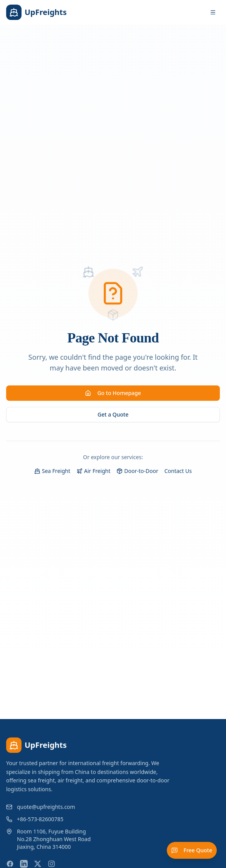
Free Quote (192, 850)
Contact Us (178, 471)
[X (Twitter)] (38, 864)
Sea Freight (52, 471)
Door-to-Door (137, 471)
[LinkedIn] (24, 864)
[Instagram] (52, 864)
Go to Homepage (113, 393)
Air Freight (94, 471)
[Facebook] (10, 864)
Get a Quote (113, 414)
